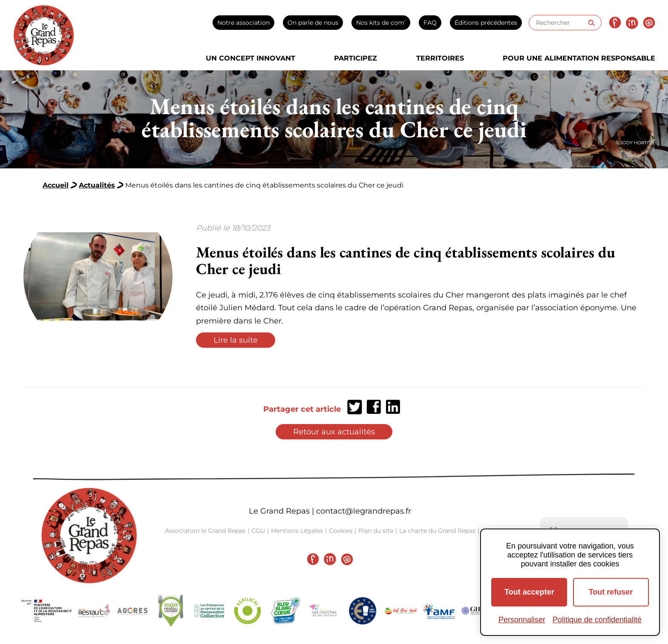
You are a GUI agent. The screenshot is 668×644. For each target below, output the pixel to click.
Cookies (341, 531)
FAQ (430, 23)
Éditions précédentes (486, 23)
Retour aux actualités (334, 432)
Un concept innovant (250, 58)
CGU (258, 531)
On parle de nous (313, 23)
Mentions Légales (297, 531)
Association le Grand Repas (205, 531)
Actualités (97, 185)
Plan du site (376, 531)
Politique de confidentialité (597, 620)
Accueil (56, 185)
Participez (356, 58)
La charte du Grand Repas (437, 531)
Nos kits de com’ (381, 23)
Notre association (243, 23)
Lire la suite (236, 340)
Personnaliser (522, 620)
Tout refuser (611, 592)
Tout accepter (529, 592)
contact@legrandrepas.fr (364, 511)
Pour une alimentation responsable (579, 58)
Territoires (440, 58)
